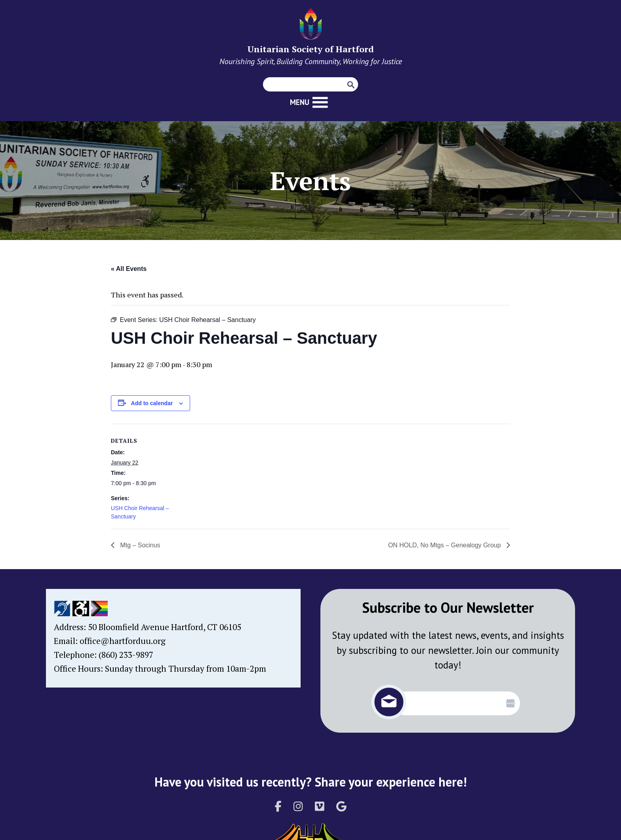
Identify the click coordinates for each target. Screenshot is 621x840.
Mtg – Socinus (139, 545)
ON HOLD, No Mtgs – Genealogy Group (445, 545)
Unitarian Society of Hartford (311, 49)
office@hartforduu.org (123, 641)
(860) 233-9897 (126, 655)
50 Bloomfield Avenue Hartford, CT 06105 (165, 627)
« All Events (129, 269)
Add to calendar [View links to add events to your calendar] (152, 403)
